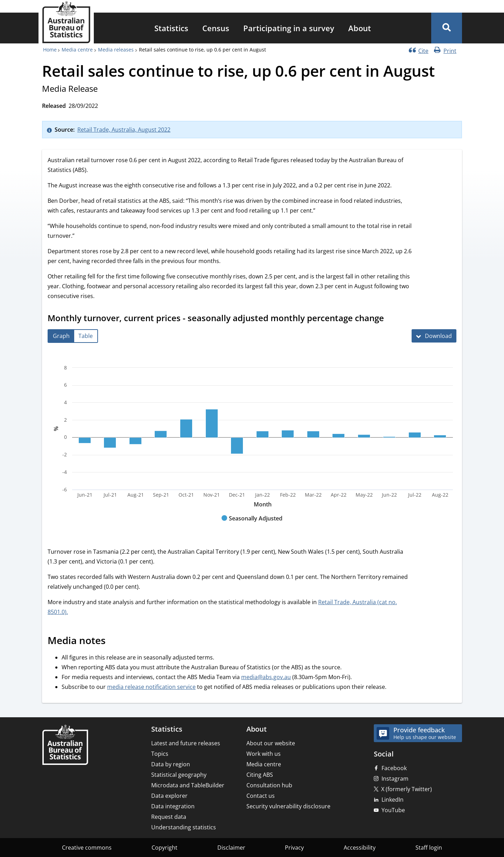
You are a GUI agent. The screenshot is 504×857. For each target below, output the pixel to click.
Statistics (171, 28)
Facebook (394, 768)
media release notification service (151, 687)
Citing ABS (260, 775)
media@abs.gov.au (266, 677)
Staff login (429, 848)
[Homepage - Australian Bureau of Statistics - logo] (66, 22)
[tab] (61, 336)
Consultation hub (269, 785)
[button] (447, 28)
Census (216, 28)
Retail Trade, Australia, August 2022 (124, 130)
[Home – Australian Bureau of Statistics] (65, 745)
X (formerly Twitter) (407, 789)
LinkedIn (393, 800)
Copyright (164, 848)
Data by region (171, 764)
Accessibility (360, 848)
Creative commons (87, 848)
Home (50, 50)
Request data (169, 817)
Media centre (77, 50)
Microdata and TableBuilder (188, 785)
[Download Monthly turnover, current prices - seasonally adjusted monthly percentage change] (434, 336)
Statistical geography (179, 775)
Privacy (294, 848)
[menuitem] (171, 28)
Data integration (173, 806)
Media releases (116, 50)
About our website (271, 743)
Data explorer (169, 796)
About (360, 28)
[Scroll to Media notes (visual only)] (113, 641)
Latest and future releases (186, 743)
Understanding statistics (184, 827)
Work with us (264, 754)
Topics (160, 754)
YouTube (393, 810)
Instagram (395, 779)
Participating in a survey (289, 28)
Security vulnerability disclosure (288, 806)
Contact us (261, 796)
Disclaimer (231, 848)
